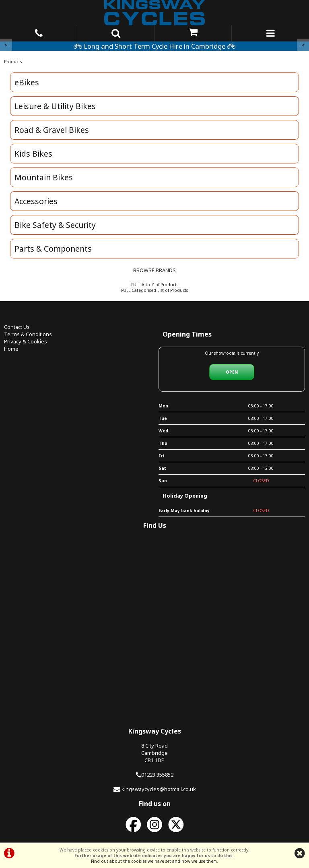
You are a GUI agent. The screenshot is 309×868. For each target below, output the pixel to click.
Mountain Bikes (44, 177)
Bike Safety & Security (55, 225)
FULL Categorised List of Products (154, 290)
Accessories (36, 201)
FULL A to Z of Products (155, 285)
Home (11, 349)
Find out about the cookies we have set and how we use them (154, 861)
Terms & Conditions (28, 334)
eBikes (27, 82)
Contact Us (17, 327)
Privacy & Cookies (26, 341)
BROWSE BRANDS (154, 270)
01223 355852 (157, 775)
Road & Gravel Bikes (52, 130)
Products (13, 62)
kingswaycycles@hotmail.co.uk (159, 789)
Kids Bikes (33, 154)
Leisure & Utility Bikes (55, 106)
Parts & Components (53, 249)
